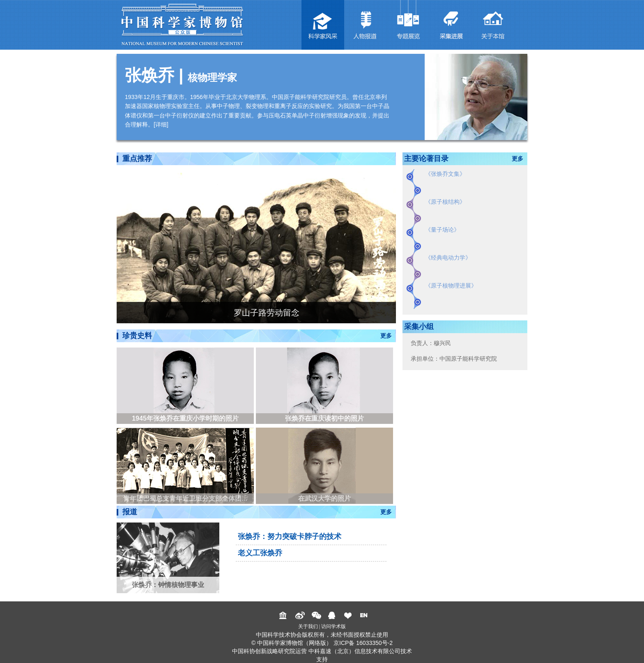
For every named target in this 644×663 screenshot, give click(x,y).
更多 (386, 336)
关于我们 (308, 626)
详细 (161, 124)
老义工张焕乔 (260, 553)
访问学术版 (333, 626)
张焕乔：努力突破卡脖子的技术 (290, 536)
